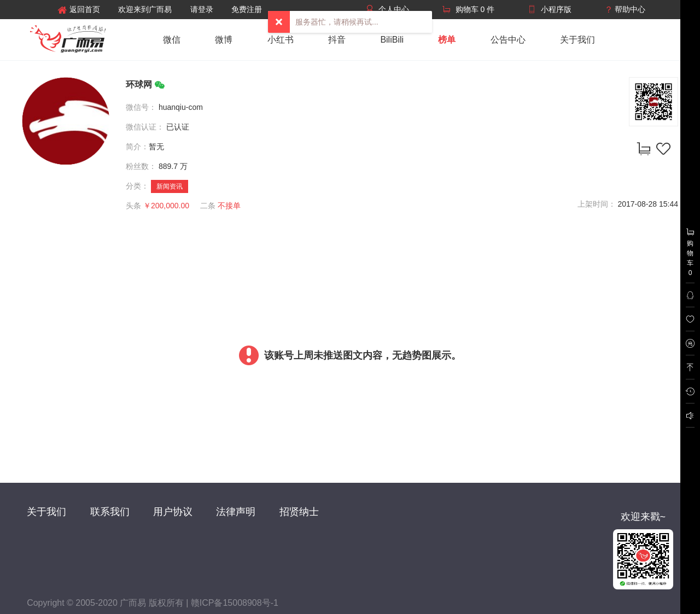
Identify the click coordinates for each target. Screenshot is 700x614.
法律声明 (236, 512)
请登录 (202, 9)
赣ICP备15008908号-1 (235, 603)
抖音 (337, 40)
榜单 (447, 40)
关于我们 (577, 40)
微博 (224, 40)
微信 (172, 40)
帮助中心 (630, 9)
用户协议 (173, 512)
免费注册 (247, 9)
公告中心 (508, 40)
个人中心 (394, 9)
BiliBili (392, 40)
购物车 (690, 252)
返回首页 (79, 10)
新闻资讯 (170, 186)
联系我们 (110, 512)
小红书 (281, 40)
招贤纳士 (299, 512)
